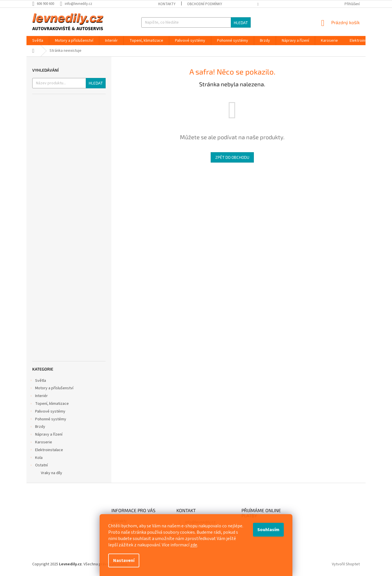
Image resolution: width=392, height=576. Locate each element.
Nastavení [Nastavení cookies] (124, 560)
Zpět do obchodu (232, 157)
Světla (38, 381)
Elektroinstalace (46, 451)
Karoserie (41, 443)
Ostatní (39, 466)
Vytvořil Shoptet (346, 564)
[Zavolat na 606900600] (46, 4)
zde (194, 545)
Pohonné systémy (48, 420)
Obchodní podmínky (205, 4)
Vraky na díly (52, 473)
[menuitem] (38, 41)
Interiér (39, 396)
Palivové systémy (47, 412)
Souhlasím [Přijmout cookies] (268, 530)
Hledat (241, 23)
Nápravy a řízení (46, 435)
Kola (36, 458)
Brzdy (37, 427)
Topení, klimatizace (49, 404)
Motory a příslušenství (51, 389)
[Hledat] (196, 22)
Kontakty (167, 4)
